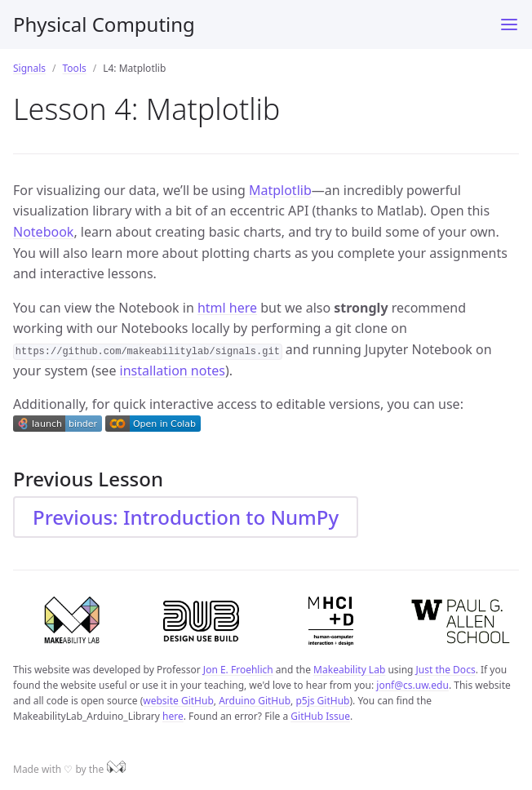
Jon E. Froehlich (238, 670)
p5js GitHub (322, 701)
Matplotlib (280, 190)
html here (227, 308)
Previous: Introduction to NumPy (186, 517)
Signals (29, 68)
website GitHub (178, 701)
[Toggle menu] (509, 24)
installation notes (173, 371)
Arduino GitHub (255, 701)
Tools (75, 68)
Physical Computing (104, 24)
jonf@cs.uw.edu (412, 685)
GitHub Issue (320, 716)
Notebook (43, 232)
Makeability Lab (349, 670)
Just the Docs (446, 670)
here (173, 716)
